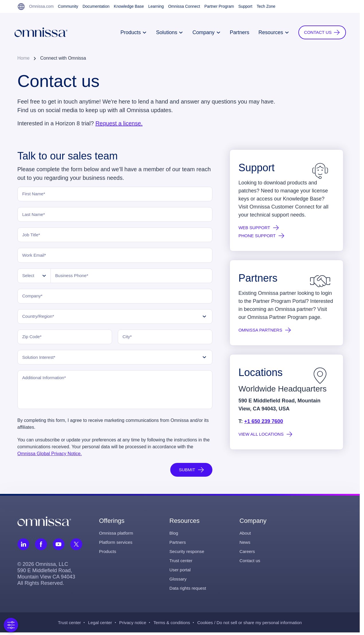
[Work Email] (115, 256)
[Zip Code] (65, 339)
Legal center (96, 625)
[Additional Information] (115, 392)
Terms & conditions (171, 625)
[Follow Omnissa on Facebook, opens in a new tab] (41, 546)
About (246, 535)
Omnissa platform (117, 535)
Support (245, 6)
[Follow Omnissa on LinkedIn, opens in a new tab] (24, 546)
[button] (318, 32)
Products (108, 554)
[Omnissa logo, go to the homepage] (44, 523)
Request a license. (119, 123)
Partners (236, 32)
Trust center (182, 563)
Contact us (251, 563)
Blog (174, 535)
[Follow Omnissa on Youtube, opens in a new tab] (59, 546)
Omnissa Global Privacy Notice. (50, 456)
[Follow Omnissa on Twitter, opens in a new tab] (77, 546)
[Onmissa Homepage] (45, 32)
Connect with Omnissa (63, 58)
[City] (165, 339)
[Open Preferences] (11, 625)
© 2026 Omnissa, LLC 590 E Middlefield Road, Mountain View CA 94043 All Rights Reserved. (46, 576)
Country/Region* (40, 318)
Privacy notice (130, 625)
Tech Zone (266, 6)
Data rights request (189, 590)
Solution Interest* (40, 359)
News (245, 545)
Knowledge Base (129, 6)
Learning (156, 6)
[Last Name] (115, 215)
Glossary (178, 581)
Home (24, 58)
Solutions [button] (166, 32)
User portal (181, 572)
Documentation (96, 6)
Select (29, 277)
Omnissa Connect (184, 6)
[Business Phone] (132, 277)
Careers (248, 554)
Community (68, 6)
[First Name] (115, 194)
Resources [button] (270, 32)
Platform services (117, 545)
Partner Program (219, 6)
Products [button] (130, 32)
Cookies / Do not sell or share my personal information (253, 625)
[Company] (115, 297)
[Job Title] (115, 235)
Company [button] (203, 32)
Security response (188, 554)
